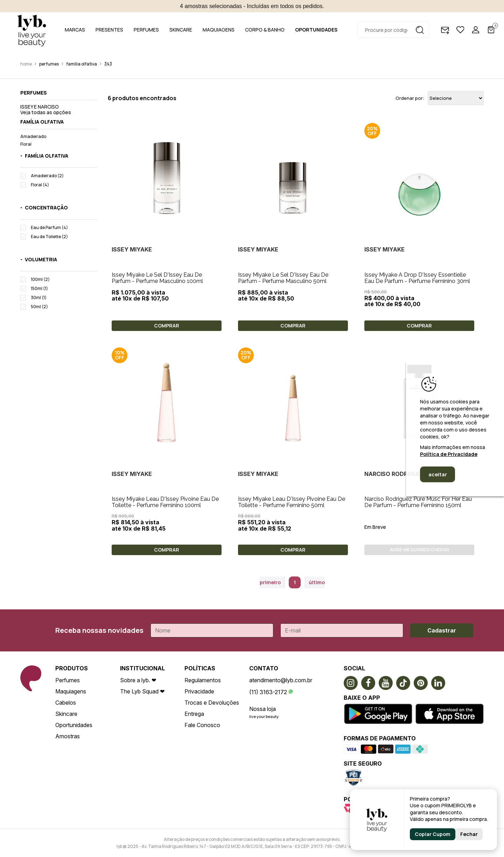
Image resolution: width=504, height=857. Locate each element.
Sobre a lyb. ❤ (138, 680)
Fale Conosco (202, 725)
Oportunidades (74, 725)
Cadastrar (442, 630)
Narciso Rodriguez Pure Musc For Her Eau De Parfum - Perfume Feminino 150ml (418, 502)
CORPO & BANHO (265, 30)
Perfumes (49, 64)
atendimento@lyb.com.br (281, 680)
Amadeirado (33, 136)
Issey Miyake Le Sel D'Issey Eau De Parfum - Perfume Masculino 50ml (283, 278)
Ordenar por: (410, 98)
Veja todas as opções (46, 112)
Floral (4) (40, 185)
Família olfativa (82, 64)
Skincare (66, 714)
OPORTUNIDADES (316, 30)
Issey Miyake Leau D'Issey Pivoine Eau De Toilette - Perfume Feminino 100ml (165, 502)
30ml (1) (39, 298)
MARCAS (75, 30)
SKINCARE (181, 30)
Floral (26, 144)
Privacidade (199, 691)
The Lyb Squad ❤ (142, 691)
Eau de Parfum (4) (49, 227)
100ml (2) (40, 279)
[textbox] (393, 30)
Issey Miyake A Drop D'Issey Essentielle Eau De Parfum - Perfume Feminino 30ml (417, 278)
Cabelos (66, 703)
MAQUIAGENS (219, 30)
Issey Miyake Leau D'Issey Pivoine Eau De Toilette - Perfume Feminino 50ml (292, 502)
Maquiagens (71, 691)
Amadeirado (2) (47, 176)
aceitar (438, 474)
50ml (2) (39, 307)
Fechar (469, 834)
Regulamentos (203, 680)
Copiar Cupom (433, 834)
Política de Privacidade (449, 454)
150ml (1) (39, 288)
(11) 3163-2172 (268, 692)
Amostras (68, 736)
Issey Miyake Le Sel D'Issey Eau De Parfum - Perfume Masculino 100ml (157, 278)
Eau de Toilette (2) (49, 237)
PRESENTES (109, 30)
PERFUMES (146, 30)
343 (108, 64)
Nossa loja (262, 709)
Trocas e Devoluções (212, 703)
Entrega (194, 714)
